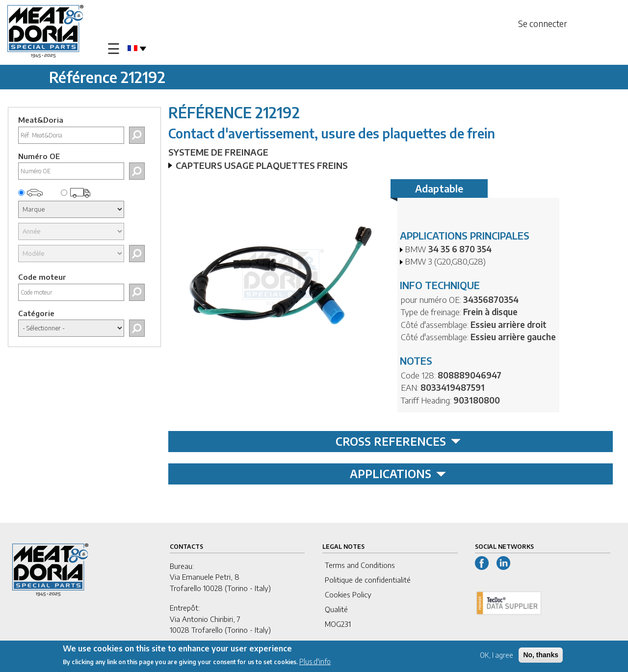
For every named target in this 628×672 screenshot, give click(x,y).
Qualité (336, 609)
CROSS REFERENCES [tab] (398, 441)
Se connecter (543, 23)
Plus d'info (315, 662)
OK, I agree (497, 656)
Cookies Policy (348, 594)
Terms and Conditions (360, 565)
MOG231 (338, 624)
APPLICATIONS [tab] (398, 474)
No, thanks (541, 656)
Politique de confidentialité (368, 580)
